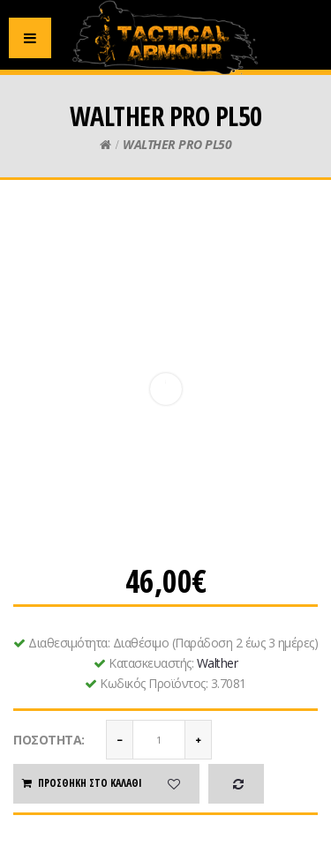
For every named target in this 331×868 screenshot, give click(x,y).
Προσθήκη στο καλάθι (81, 783)
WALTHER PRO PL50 (177, 144)
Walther (218, 663)
